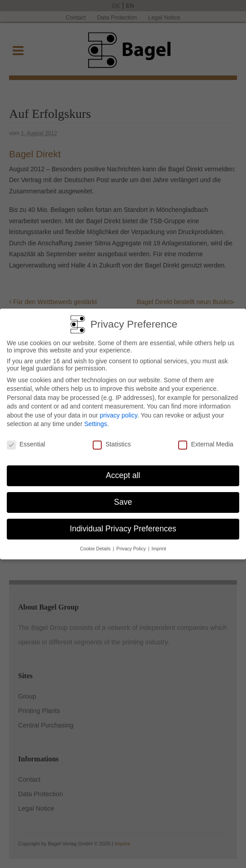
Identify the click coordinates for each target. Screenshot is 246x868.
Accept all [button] (123, 472)
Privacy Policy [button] (132, 545)
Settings (96, 421)
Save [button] (123, 499)
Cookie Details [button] (96, 545)
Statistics (112, 441)
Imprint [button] (159, 545)
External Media (206, 441)
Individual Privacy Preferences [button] (123, 525)
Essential (26, 441)
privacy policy (118, 412)
